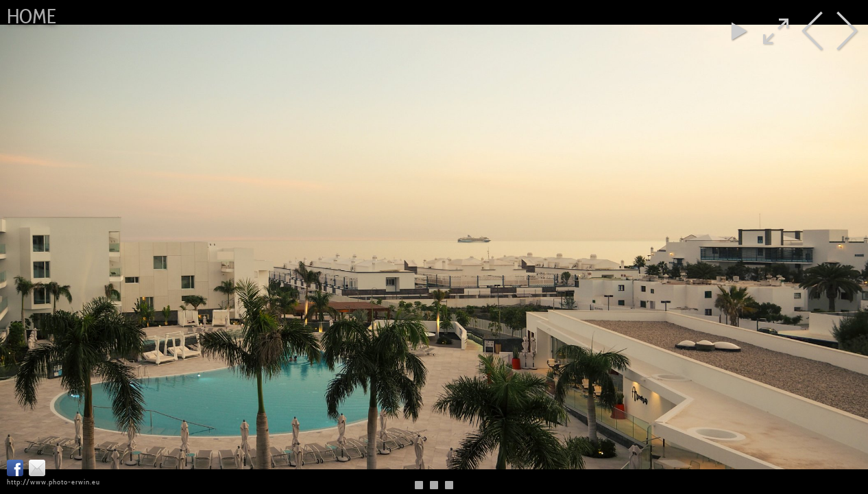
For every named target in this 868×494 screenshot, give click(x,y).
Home (32, 16)
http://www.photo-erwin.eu (53, 482)
